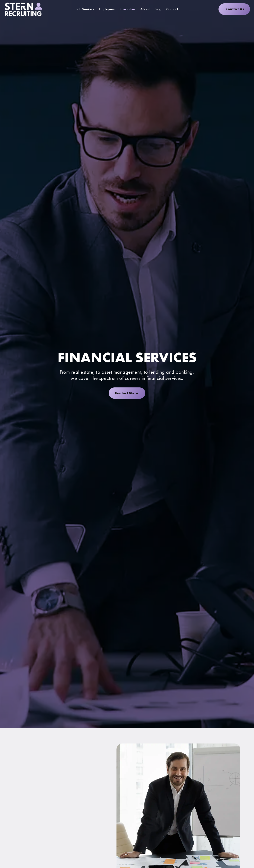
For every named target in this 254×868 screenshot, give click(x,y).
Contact (172, 9)
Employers (107, 9)
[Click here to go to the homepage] (23, 9)
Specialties (127, 9)
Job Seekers (85, 9)
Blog (158, 9)
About (145, 9)
